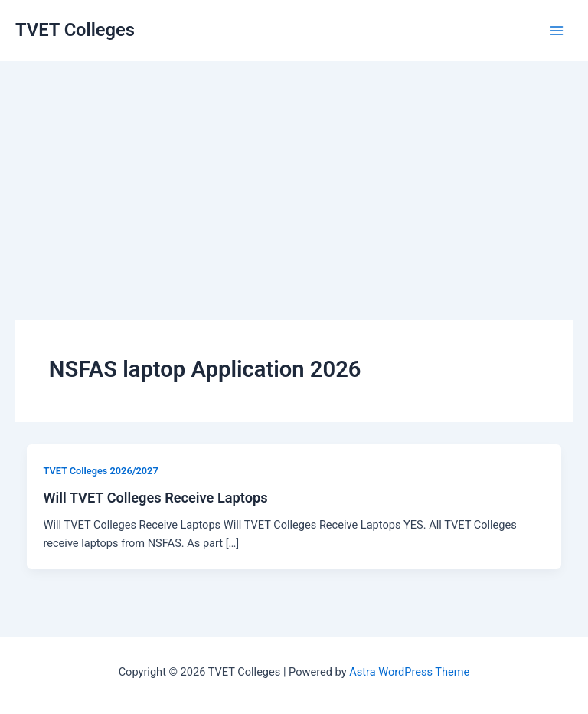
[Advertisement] (294, 169)
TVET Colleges (75, 30)
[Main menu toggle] (557, 31)
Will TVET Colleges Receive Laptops (155, 498)
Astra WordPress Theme (409, 672)
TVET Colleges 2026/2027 (100, 471)
